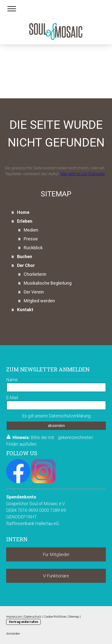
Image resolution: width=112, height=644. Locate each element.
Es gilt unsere (56, 416)
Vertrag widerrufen (23, 622)
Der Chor (26, 265)
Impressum (14, 617)
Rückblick (33, 248)
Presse (31, 239)
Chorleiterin (35, 274)
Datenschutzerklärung (70, 416)
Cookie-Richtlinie (55, 617)
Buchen (25, 256)
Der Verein (34, 292)
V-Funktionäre (56, 576)
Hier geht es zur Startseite (83, 174)
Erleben (25, 221)
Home (23, 212)
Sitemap (74, 617)
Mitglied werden (39, 301)
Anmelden (13, 634)
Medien (31, 230)
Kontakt (25, 310)
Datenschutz (33, 617)
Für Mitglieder (56, 554)
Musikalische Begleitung (48, 283)
